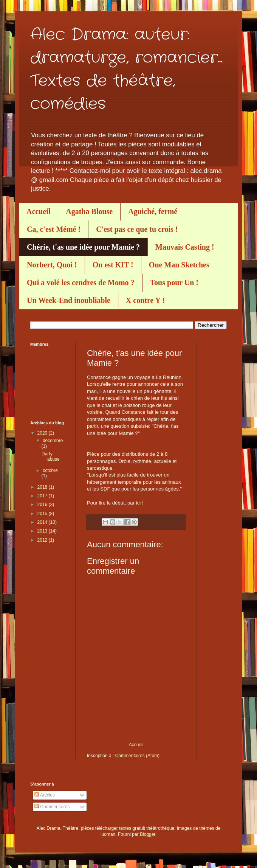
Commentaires (52, 807)
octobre (50, 470)
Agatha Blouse (89, 211)
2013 (43, 531)
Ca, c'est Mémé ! (54, 229)
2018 (43, 487)
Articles (45, 795)
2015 (43, 514)
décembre (53, 441)
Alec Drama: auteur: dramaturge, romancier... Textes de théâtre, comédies (126, 69)
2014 (43, 522)
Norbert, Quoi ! (52, 265)
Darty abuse (51, 457)
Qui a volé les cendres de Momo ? (81, 283)
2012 (43, 540)
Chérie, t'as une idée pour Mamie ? (83, 247)
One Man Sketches (179, 265)
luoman (108, 834)
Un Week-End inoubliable (69, 300)
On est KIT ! (113, 265)
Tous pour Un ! (174, 283)
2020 (43, 433)
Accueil (38, 211)
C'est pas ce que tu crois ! (137, 229)
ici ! (140, 503)
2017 (43, 496)
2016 (43, 505)
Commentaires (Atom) (137, 756)
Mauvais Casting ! (185, 247)
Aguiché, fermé (153, 211)
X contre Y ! (145, 300)
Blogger (148, 834)
